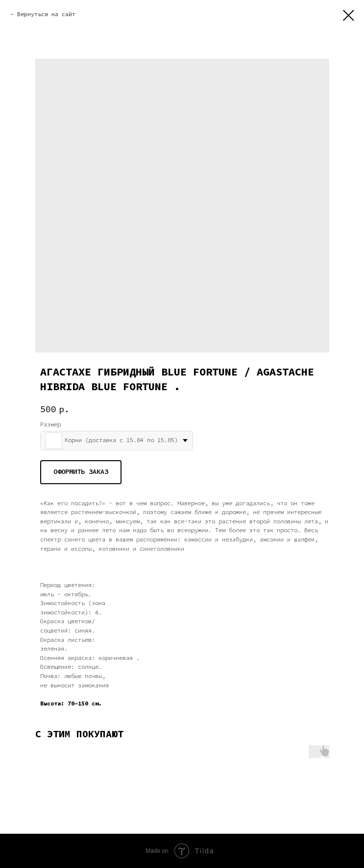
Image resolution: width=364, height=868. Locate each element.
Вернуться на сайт (46, 14)
